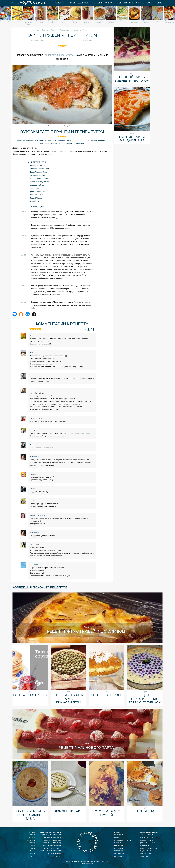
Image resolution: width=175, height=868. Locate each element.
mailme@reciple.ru (87, 864)
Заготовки (96, 3)
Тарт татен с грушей (30, 695)
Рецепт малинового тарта (86, 748)
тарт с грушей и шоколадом (79, 433)
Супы (160, 3)
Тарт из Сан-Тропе (107, 695)
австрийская (119, 854)
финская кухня (145, 854)
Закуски (109, 3)
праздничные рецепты (148, 848)
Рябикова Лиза (37, 41)
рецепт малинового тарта (59, 55)
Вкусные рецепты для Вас (28, 3)
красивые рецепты (147, 835)
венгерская (119, 846)
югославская (119, 851)
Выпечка (59, 3)
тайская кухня (145, 856)
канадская (118, 837)
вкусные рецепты (147, 840)
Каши (119, 3)
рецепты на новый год (52, 843)
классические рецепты (149, 832)
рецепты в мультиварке (52, 846)
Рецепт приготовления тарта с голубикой (145, 699)
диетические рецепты (52, 837)
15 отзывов (88, 41)
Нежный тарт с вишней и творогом (132, 79)
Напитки (129, 3)
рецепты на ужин (146, 851)
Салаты (140, 3)
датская (117, 832)
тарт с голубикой (67, 151)
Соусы (151, 3)
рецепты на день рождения (50, 851)
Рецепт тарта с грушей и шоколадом (86, 631)
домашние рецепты (147, 843)
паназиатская (120, 848)
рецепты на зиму (54, 854)
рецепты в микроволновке (51, 832)
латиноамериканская (122, 840)
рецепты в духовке (53, 856)
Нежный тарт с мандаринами (132, 139)
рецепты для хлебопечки (51, 835)
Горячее (71, 3)
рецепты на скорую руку (51, 848)
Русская (85, 141)
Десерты (83, 3)
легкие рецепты (146, 846)
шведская (118, 843)
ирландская (119, 835)
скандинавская (120, 856)
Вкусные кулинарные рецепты (87, 842)
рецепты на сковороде (52, 840)
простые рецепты (147, 837)
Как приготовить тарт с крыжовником (68, 699)
